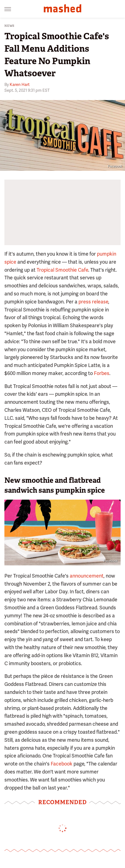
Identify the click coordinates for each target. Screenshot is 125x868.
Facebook (115, 166)
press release (93, 302)
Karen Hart (20, 85)
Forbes (102, 373)
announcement (87, 576)
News (9, 26)
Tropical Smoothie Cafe (62, 270)
